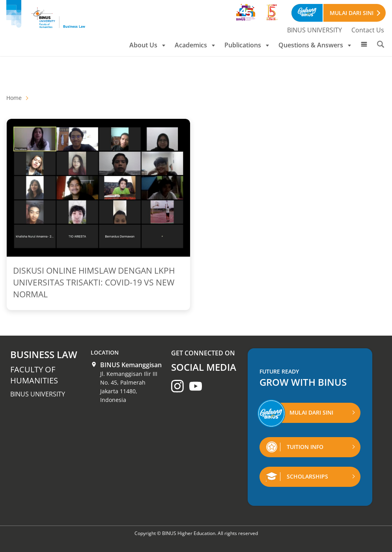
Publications (247, 45)
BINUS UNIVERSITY (315, 30)
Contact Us (368, 30)
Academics (195, 45)
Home (14, 98)
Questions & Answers (315, 45)
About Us (147, 45)
